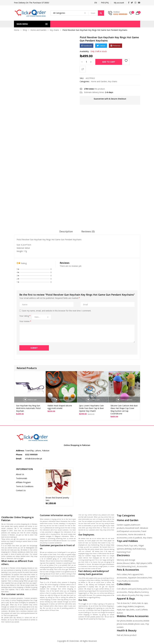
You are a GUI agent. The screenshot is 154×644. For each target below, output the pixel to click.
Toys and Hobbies (127, 541)
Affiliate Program (23, 482)
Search (101, 13)
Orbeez (120, 546)
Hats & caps (142, 603)
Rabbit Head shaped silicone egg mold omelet (60, 407)
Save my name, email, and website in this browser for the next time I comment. (57, 311)
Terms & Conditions (25, 486)
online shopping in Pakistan (21, 587)
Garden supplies (124, 525)
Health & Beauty (127, 630)
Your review (25, 321)
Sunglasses (139, 606)
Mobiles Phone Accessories (133, 616)
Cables (132, 563)
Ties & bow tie (123, 603)
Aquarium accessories (131, 531)
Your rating (25, 316)
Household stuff (132, 528)
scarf (138, 610)
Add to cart (109, 62)
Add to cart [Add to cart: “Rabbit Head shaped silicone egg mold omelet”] (64, 400)
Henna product (130, 635)
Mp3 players (142, 563)
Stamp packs (142, 589)
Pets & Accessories (128, 570)
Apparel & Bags (126, 598)
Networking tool (128, 566)
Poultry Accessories (130, 581)
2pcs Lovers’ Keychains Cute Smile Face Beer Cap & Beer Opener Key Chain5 (91, 408)
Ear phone (121, 621)
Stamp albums (134, 592)
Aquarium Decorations (138, 578)
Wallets (131, 606)
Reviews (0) (88, 231)
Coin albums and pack (126, 589)
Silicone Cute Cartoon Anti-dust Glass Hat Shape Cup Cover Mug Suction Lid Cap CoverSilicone (124, 410)
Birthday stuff (130, 549)
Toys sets (133, 546)
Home (17, 30)
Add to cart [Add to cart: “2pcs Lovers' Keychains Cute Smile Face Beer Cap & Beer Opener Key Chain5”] (95, 400)
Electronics (123, 555)
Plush (126, 546)
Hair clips (126, 610)
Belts (132, 610)
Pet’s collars (122, 574)
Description (66, 231)
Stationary (141, 549)
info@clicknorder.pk (34, 459)
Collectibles (124, 584)
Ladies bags (122, 606)
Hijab (119, 610)
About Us (20, 474)
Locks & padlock (135, 538)
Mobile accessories (135, 621)
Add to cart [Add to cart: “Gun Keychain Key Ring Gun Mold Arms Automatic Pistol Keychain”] (32, 400)
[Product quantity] (86, 62)
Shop (25, 30)
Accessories (142, 566)
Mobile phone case (136, 624)
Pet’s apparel (133, 574)
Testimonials (22, 478)
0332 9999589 (120, 14)
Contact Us (21, 490)
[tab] (66, 232)
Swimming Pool (124, 552)
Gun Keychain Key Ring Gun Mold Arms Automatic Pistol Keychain (28, 408)
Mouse (126, 563)
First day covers (143, 595)
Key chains (54, 30)
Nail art (120, 635)
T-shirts (133, 603)
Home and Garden (38, 30)
